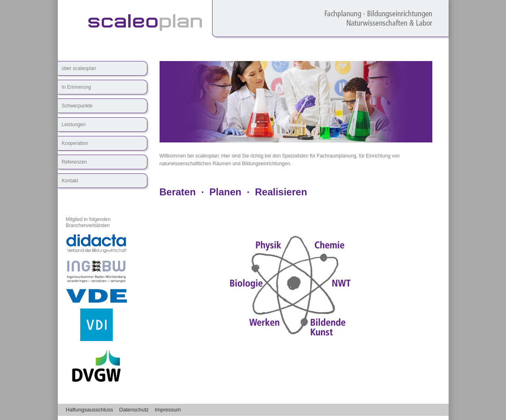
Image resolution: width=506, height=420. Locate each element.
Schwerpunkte (77, 106)
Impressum (168, 410)
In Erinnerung (77, 87)
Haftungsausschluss (90, 410)
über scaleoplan (79, 68)
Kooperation (75, 143)
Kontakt (70, 181)
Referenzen (74, 162)
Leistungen (74, 125)
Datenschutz (134, 410)
